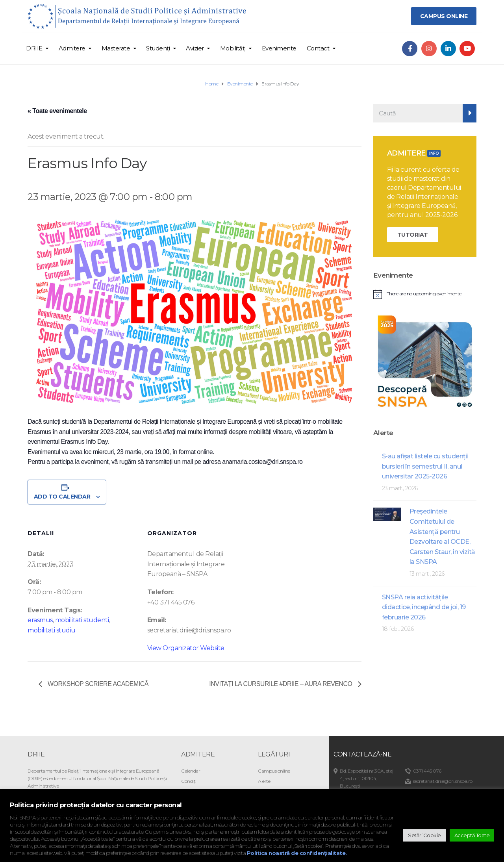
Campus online (274, 771)
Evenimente (279, 48)
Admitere (72, 48)
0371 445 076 (427, 771)
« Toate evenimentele (57, 111)
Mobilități (233, 48)
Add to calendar (62, 497)
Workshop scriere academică (97, 684)
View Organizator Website (186, 648)
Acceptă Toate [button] (472, 835)
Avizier (195, 48)
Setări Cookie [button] (424, 835)
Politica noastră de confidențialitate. (297, 853)
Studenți (158, 48)
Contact (318, 48)
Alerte (264, 781)
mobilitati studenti (82, 620)
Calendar (191, 771)
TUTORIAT (413, 235)
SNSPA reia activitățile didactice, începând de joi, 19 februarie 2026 (424, 607)
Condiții (189, 781)
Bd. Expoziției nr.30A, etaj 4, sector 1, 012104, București (367, 778)
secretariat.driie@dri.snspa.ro (443, 781)
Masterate (116, 48)
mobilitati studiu (52, 630)
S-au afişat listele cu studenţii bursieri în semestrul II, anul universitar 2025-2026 (425, 466)
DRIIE (34, 48)
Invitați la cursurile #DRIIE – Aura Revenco (281, 684)
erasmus (40, 620)
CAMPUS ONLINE (444, 16)
